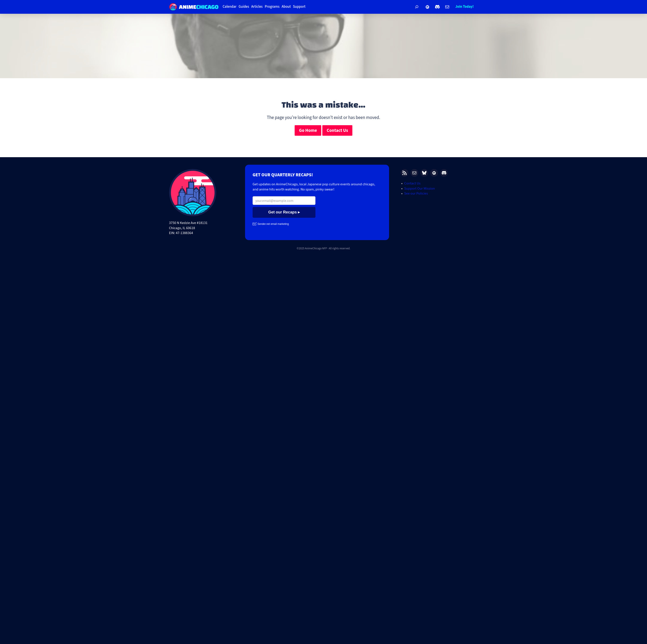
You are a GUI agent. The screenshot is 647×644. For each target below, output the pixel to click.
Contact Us (337, 130)
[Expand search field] (417, 7)
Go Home (308, 130)
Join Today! (465, 7)
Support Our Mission (420, 189)
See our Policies (416, 193)
